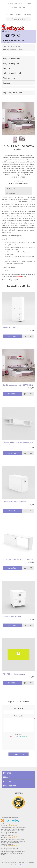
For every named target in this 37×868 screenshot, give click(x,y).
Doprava (28, 4)
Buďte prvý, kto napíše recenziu (18, 184)
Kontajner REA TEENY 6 (12, 617)
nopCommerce (22, 865)
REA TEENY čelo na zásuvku (14, 674)
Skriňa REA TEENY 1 (11, 328)
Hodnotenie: (19, 735)
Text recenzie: (18, 716)
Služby (21, 4)
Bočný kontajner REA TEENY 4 (15, 502)
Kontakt (22, 7)
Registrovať (9, 15)
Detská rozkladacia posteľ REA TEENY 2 (18, 385)
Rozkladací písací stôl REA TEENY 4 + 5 (18, 559)
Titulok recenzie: (18, 708)
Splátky (15, 7)
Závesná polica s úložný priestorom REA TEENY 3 (18, 443)
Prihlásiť (19, 15)
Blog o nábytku (11, 4)
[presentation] (19, 743)
